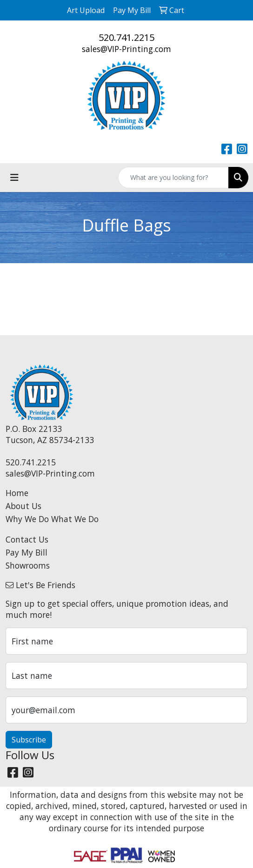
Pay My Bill (27, 552)
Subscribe (29, 740)
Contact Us (27, 539)
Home (17, 493)
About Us (23, 506)
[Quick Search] (173, 178)
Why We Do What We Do (52, 519)
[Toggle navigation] (14, 178)
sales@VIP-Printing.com (126, 49)
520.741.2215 (126, 37)
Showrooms (28, 565)
